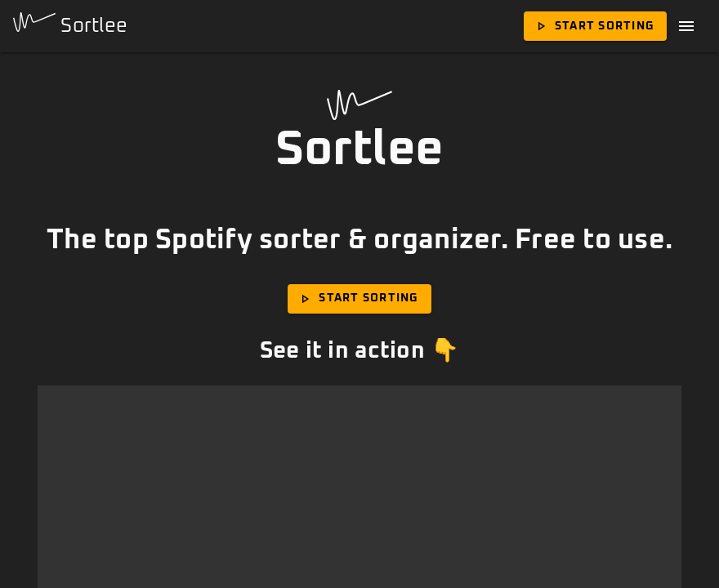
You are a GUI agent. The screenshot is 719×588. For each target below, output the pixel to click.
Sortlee (70, 24)
